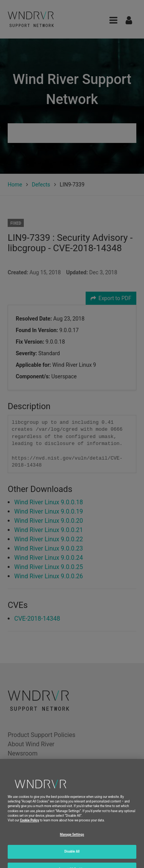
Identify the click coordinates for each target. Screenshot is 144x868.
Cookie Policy (30, 826)
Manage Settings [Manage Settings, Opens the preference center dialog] (72, 840)
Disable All (72, 857)
